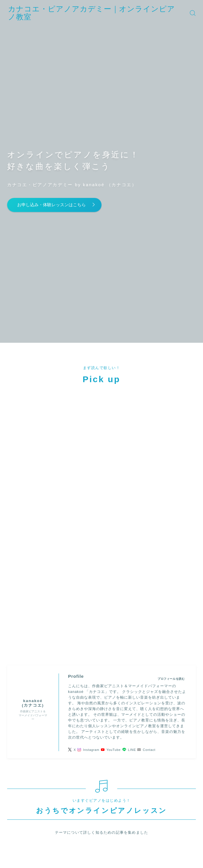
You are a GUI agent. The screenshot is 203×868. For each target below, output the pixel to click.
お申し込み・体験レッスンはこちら (57, 205)
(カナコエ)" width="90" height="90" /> (33, 460)
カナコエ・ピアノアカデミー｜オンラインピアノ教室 (103, 13)
